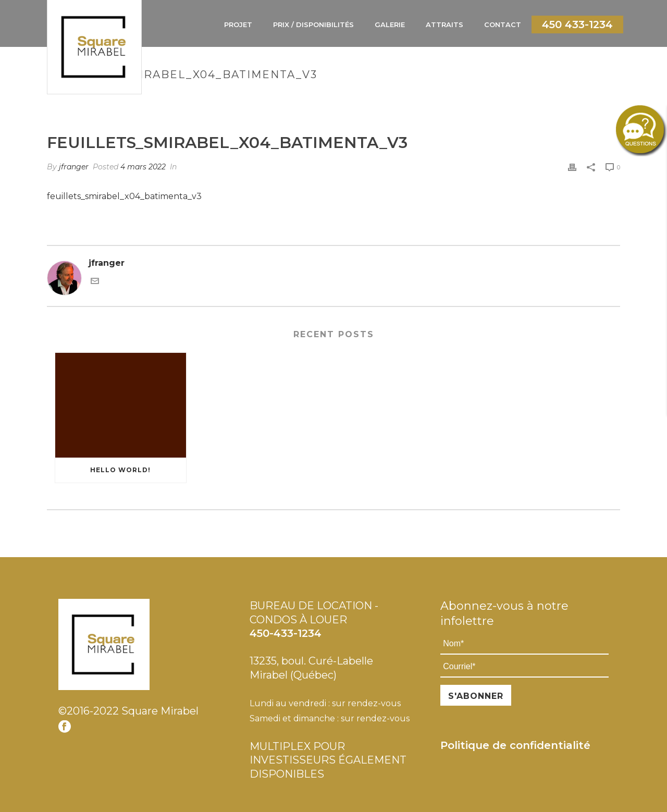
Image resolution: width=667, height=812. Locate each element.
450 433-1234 (577, 24)
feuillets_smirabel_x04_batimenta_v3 (124, 196)
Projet (238, 24)
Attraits (444, 24)
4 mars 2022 (143, 167)
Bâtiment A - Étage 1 (424, 97)
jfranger (74, 167)
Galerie (390, 24)
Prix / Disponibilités (313, 24)
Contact (503, 24)
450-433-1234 (286, 633)
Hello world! (120, 470)
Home (370, 97)
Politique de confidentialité (515, 745)
